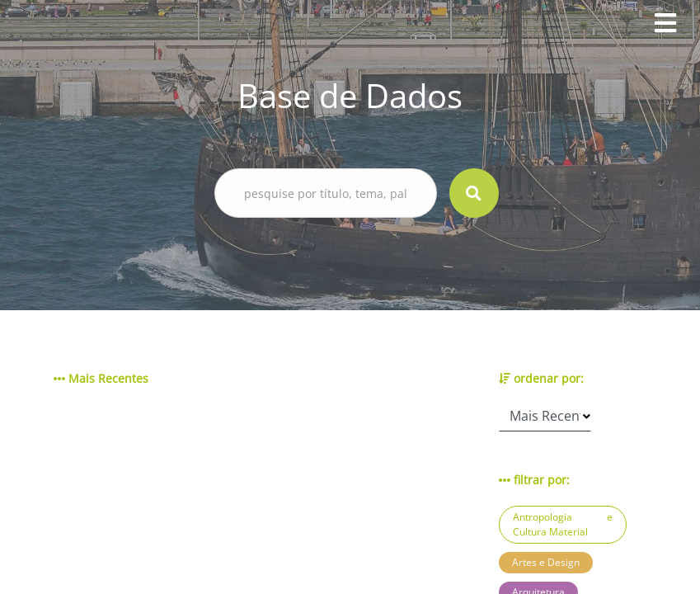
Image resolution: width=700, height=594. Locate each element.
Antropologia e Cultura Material (563, 524)
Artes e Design (546, 562)
